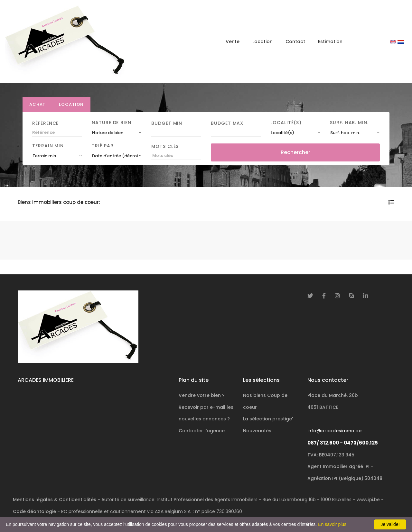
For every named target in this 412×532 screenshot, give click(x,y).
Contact (295, 41)
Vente (233, 41)
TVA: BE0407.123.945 (331, 455)
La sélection (268, 419)
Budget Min (167, 123)
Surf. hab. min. (349, 123)
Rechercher (295, 152)
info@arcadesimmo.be (334, 431)
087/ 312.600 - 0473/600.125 (343, 443)
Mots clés (165, 146)
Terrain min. (49, 146)
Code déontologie (34, 511)
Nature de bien (112, 123)
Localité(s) (286, 123)
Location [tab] (71, 104)
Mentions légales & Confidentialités (55, 500)
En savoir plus (332, 524)
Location (262, 41)
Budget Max (227, 123)
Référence (45, 123)
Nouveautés (257, 431)
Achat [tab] (37, 104)
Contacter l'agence (202, 431)
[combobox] (117, 133)
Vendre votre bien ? (202, 395)
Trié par (103, 146)
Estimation (330, 41)
